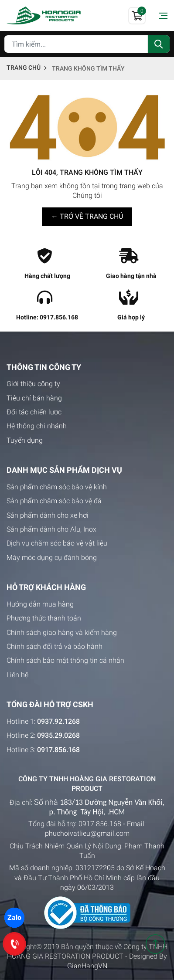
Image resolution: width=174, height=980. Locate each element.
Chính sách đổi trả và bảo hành (55, 646)
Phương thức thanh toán (44, 618)
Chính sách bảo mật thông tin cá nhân (65, 660)
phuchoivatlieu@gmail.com (87, 833)
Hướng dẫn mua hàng (40, 604)
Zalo (14, 917)
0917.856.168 (100, 824)
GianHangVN (87, 966)
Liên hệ (17, 675)
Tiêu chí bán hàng (34, 398)
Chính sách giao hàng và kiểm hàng (62, 632)
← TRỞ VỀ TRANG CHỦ (87, 216)
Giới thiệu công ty (33, 384)
